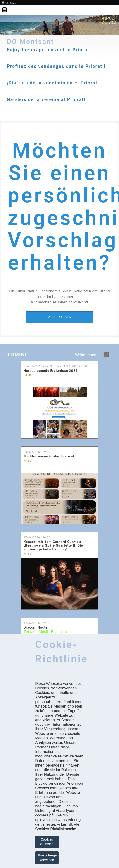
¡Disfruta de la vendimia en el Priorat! (53, 83)
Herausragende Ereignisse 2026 (51, 371)
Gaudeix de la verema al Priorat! (46, 99)
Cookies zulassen (47, 842)
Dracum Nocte (36, 628)
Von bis (56, 366)
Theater (30, 632)
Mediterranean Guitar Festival (49, 456)
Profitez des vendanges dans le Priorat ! (56, 66)
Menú (7, 7)
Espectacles (61, 632)
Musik (29, 461)
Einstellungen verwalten (48, 858)
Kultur (29, 375)
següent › (106, 355)
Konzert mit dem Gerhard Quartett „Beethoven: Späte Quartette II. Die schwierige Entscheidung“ (53, 546)
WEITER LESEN (59, 317)
